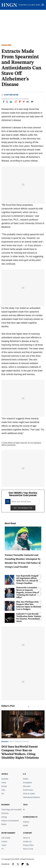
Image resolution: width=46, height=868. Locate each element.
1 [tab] (29, 707)
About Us (27, 838)
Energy (4, 817)
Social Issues (28, 790)
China (4, 783)
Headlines (7, 45)
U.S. (25, 774)
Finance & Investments (10, 821)
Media (4, 824)
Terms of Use (28, 849)
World (5, 774)
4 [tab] (34, 707)
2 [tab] (31, 707)
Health (25, 826)
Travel (4, 845)
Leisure (4, 841)
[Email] (27, 102)
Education (27, 786)
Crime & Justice (29, 794)
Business (5, 741)
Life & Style (6, 838)
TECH (25, 805)
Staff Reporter (11, 95)
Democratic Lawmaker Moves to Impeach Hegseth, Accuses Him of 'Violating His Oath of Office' (28, 593)
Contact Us (27, 841)
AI (24, 810)
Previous (38, 707)
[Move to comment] (32, 102)
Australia (5, 779)
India (3, 790)
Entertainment (8, 833)
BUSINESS (6, 805)
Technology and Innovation (12, 810)
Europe (4, 786)
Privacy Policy (28, 845)
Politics (26, 779)
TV (3, 849)
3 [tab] (32, 707)
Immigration (27, 783)
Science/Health (30, 817)
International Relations (31, 797)
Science (26, 822)
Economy (5, 813)
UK (3, 794)
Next (43, 707)
